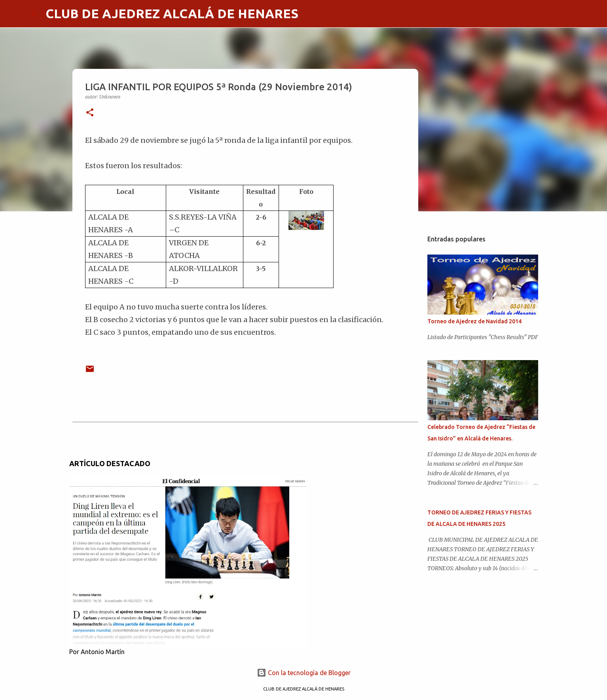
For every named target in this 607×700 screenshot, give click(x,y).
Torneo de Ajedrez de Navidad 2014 (474, 321)
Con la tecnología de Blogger (304, 673)
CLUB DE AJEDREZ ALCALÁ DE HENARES (172, 13)
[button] (90, 113)
